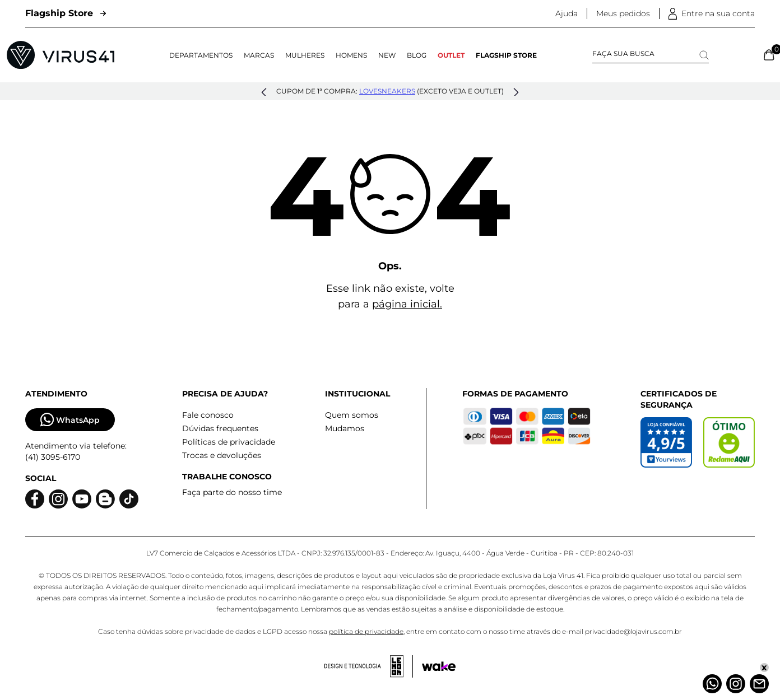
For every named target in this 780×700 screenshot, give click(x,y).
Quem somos (352, 415)
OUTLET (451, 55)
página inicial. (407, 304)
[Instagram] (736, 684)
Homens (351, 55)
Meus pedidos (623, 13)
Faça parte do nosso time (232, 492)
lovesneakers (387, 91)
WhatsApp (70, 420)
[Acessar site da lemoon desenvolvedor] (369, 666)
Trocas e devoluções (222, 455)
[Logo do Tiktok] (129, 499)
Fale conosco (208, 415)
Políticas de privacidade (229, 442)
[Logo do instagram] (58, 499)
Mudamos (345, 428)
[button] (264, 92)
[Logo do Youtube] (82, 499)
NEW (387, 55)
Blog (417, 55)
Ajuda (567, 13)
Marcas (259, 55)
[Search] (704, 55)
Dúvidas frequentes (220, 428)
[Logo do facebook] (35, 499)
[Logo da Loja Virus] (61, 55)
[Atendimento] (759, 684)
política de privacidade (366, 631)
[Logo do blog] (105, 499)
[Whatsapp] (712, 684)
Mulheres (305, 55)
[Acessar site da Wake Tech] (439, 666)
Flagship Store (66, 13)
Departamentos (201, 55)
